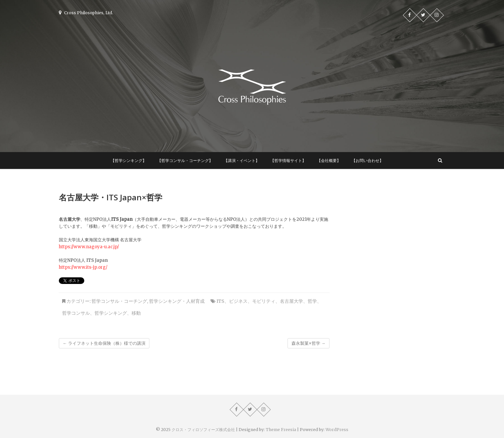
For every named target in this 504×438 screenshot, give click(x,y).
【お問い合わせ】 (368, 160)
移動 (136, 313)
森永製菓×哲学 (309, 343)
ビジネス (238, 301)
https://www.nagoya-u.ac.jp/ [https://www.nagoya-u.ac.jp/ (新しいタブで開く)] (89, 247)
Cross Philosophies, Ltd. (86, 13)
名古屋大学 (291, 301)
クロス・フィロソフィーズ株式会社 (203, 430)
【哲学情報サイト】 (288, 160)
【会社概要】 (329, 160)
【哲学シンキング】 (129, 160)
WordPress (337, 430)
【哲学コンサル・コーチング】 (185, 160)
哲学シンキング (111, 313)
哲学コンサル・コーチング (119, 301)
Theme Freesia (281, 430)
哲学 (312, 301)
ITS (220, 301)
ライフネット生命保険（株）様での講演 (104, 343)
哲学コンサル (76, 313)
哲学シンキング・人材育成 (177, 301)
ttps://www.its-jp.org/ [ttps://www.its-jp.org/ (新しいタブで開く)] (84, 267)
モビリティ (264, 301)
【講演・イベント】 (242, 160)
